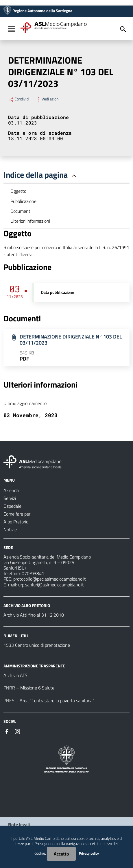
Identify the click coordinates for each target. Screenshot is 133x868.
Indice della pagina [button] (41, 175)
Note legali (19, 824)
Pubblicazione (23, 201)
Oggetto (18, 191)
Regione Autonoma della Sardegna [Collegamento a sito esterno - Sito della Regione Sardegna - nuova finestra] (42, 11)
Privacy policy (89, 853)
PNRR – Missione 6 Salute (29, 688)
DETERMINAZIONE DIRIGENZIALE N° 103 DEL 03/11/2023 (71, 340)
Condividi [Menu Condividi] (19, 99)
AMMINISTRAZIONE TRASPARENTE (34, 666)
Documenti (21, 211)
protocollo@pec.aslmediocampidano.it (50, 579)
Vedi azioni (47, 99)
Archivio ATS (15, 675)
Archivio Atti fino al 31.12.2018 (34, 615)
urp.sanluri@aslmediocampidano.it (51, 585)
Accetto (61, 854)
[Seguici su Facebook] (7, 731)
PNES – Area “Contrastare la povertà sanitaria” (49, 700)
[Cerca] (123, 29)
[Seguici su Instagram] (17, 731)
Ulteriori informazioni (30, 221)
